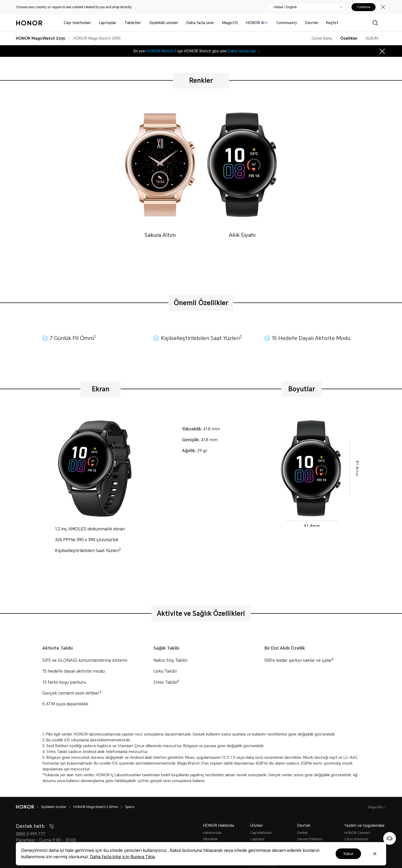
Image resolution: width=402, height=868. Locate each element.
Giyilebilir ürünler (164, 23)
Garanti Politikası (310, 839)
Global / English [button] (285, 7)
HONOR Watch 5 (161, 51)
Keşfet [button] (332, 23)
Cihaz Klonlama (356, 839)
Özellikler (349, 38)
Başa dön (376, 807)
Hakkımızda (212, 833)
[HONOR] (28, 807)
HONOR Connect (357, 833)
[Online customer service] (390, 838)
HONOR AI (257, 23)
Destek (312, 23)
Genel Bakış (322, 38)
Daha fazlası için (244, 51)
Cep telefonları (77, 23)
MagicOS (230, 23)
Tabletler (133, 23)
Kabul (348, 854)
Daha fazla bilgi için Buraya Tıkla (122, 857)
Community (287, 23)
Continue (364, 7)
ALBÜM (372, 38)
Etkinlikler (211, 839)
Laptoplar (108, 23)
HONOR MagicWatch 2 (97, 38)
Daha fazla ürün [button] (200, 23)
